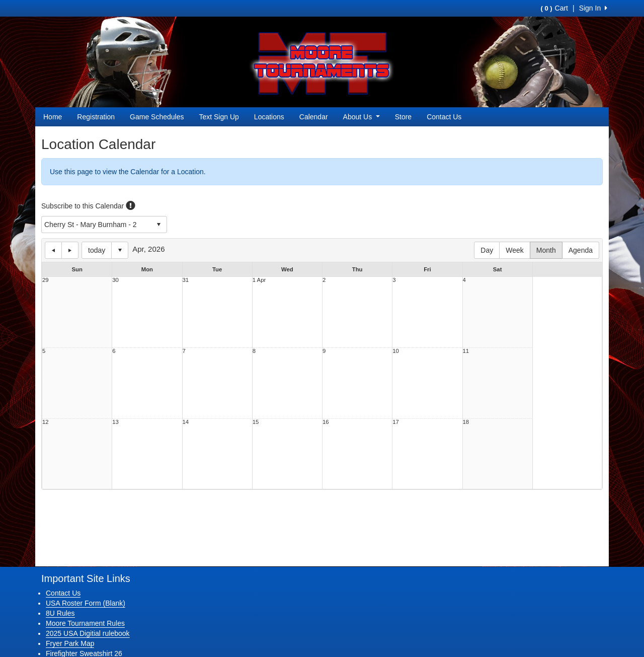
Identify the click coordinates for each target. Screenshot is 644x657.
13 (115, 422)
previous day (53, 250)
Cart (554, 8)
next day (70, 250)
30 (115, 280)
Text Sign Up (219, 117)
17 (396, 422)
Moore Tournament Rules (85, 623)
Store (403, 117)
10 (396, 351)
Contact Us (444, 117)
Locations (269, 117)
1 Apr (259, 280)
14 (186, 422)
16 (326, 422)
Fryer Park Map (70, 643)
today (97, 250)
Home (53, 117)
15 (256, 422)
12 (46, 422)
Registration (96, 117)
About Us (361, 117)
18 (466, 422)
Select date (120, 250)
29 (46, 280)
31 (186, 280)
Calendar (314, 117)
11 (466, 351)
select (158, 225)
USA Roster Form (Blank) (86, 603)
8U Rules (60, 613)
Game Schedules (157, 117)
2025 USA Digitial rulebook (88, 633)
